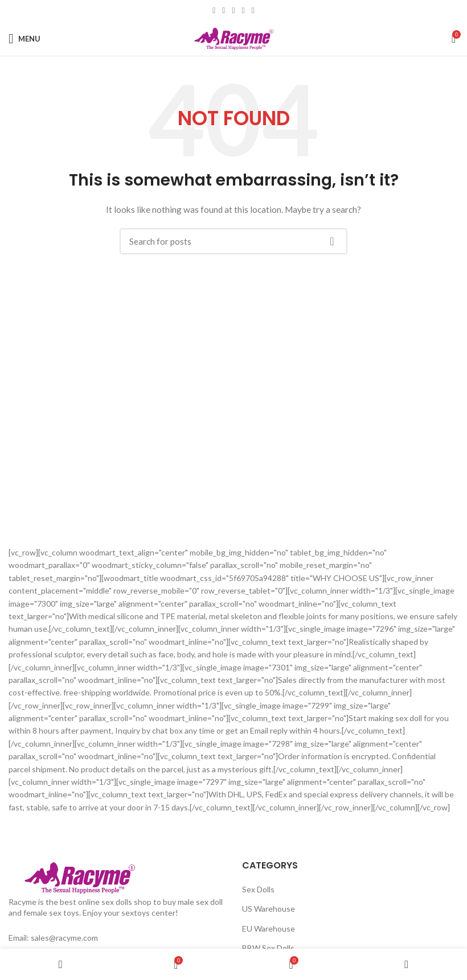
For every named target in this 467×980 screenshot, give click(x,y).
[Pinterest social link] (233, 11)
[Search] (233, 241)
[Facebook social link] (214, 11)
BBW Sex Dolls (268, 948)
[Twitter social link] (224, 11)
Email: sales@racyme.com (53, 938)
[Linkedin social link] (243, 11)
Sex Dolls (258, 889)
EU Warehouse (269, 928)
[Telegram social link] (253, 11)
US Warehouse (269, 909)
